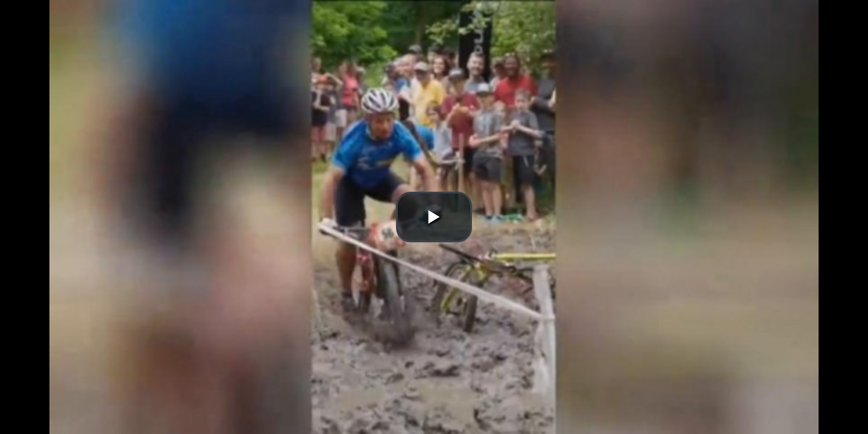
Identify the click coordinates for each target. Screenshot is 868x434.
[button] (434, 217)
